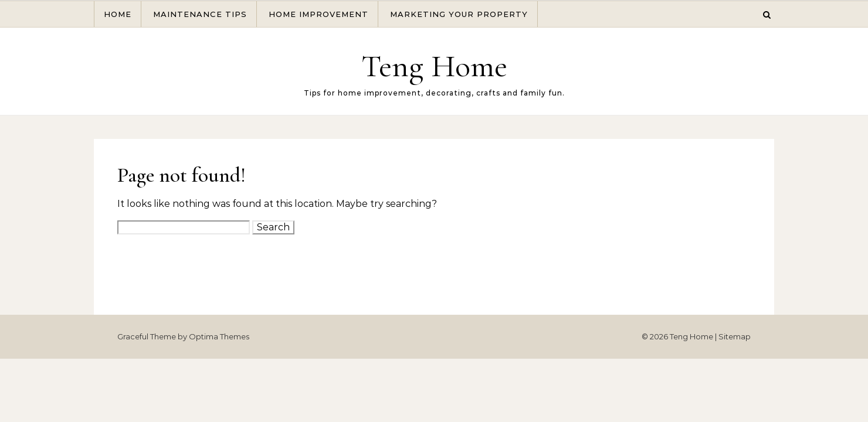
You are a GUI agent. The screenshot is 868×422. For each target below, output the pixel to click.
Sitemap (735, 336)
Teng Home (434, 66)
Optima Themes (219, 336)
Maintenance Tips (200, 14)
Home (118, 14)
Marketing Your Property (459, 14)
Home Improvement (318, 14)
